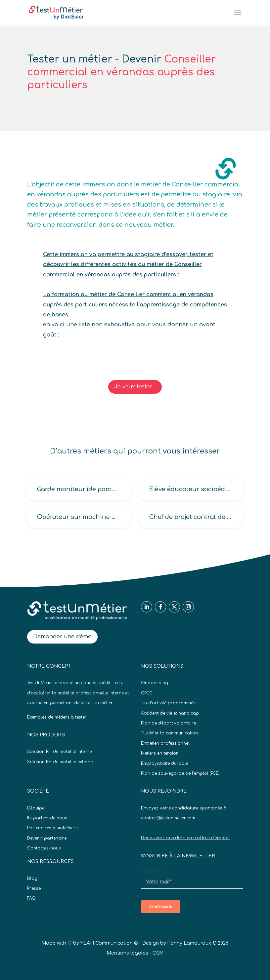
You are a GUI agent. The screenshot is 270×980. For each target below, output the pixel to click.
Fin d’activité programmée (168, 703)
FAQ (31, 898)
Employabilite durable (165, 764)
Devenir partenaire (47, 838)
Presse (34, 888)
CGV (158, 953)
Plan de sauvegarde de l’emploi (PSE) (180, 773)
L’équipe (36, 808)
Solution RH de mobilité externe (60, 762)
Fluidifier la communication (169, 733)
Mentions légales (127, 953)
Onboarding (155, 683)
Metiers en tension (160, 753)
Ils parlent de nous (47, 818)
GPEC (147, 693)
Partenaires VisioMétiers (52, 828)
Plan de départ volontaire (168, 723)
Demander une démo (62, 637)
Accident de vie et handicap (170, 713)
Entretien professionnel (165, 743)
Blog (32, 879)
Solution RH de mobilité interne (59, 752)
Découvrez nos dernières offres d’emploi (185, 838)
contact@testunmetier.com (168, 818)
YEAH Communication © (109, 943)
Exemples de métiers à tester (57, 717)
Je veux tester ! (135, 387)
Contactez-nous (44, 848)
